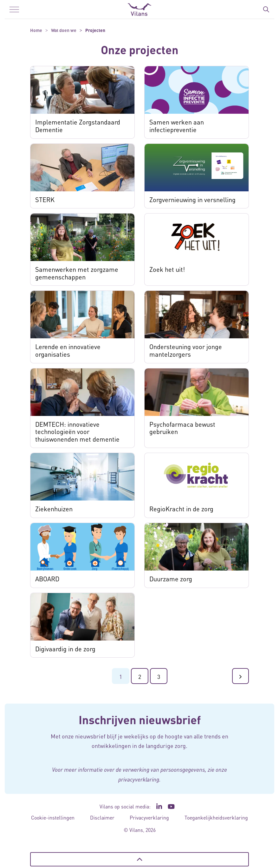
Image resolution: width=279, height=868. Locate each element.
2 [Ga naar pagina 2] (140, 677)
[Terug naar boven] (139, 859)
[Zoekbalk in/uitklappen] (266, 10)
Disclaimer (102, 817)
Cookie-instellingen (53, 817)
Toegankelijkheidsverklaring (216, 817)
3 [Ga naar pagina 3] (159, 677)
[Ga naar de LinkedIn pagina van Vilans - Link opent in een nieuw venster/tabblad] (159, 807)
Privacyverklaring (149, 817)
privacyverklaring (139, 779)
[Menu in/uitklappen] (14, 10)
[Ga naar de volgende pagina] (240, 676)
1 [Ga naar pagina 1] (121, 677)
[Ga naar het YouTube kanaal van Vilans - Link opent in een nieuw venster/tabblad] (171, 807)
